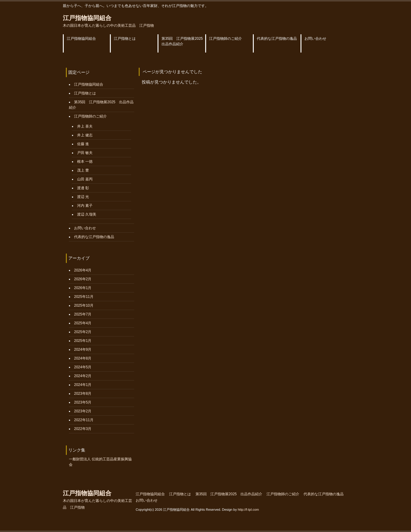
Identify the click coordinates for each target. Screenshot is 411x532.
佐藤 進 (83, 144)
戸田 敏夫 (85, 153)
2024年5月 (83, 367)
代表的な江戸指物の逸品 (94, 237)
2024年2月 (83, 376)
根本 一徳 (85, 162)
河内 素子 (85, 206)
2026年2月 (83, 279)
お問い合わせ (85, 228)
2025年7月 (83, 314)
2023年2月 (83, 411)
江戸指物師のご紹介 (90, 116)
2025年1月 (83, 341)
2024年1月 (83, 385)
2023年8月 (83, 394)
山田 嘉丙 (85, 179)
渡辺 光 (83, 197)
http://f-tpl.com (248, 510)
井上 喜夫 (85, 126)
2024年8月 (83, 358)
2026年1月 (83, 288)
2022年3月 (83, 429)
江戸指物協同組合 (108, 21)
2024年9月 (83, 350)
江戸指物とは (85, 93)
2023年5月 (83, 402)
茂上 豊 (83, 170)
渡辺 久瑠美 (87, 214)
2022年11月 (84, 420)
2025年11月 (84, 297)
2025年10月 (84, 305)
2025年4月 (83, 323)
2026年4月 (83, 270)
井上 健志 (85, 135)
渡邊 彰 (83, 188)
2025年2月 (83, 332)
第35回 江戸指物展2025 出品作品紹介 (229, 494)
